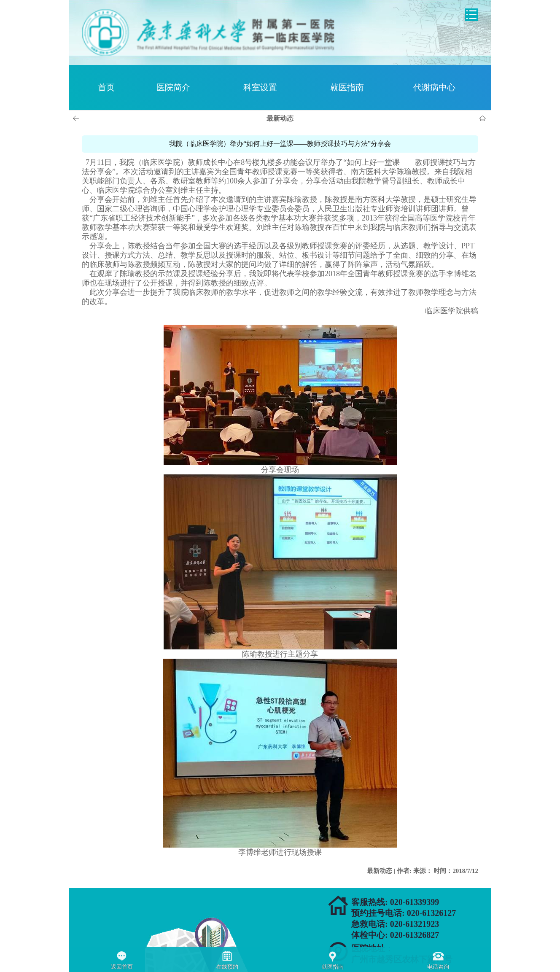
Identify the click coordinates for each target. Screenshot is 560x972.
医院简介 (173, 87)
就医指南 (347, 87)
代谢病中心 (434, 87)
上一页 (77, 118)
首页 (106, 87)
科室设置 (260, 87)
